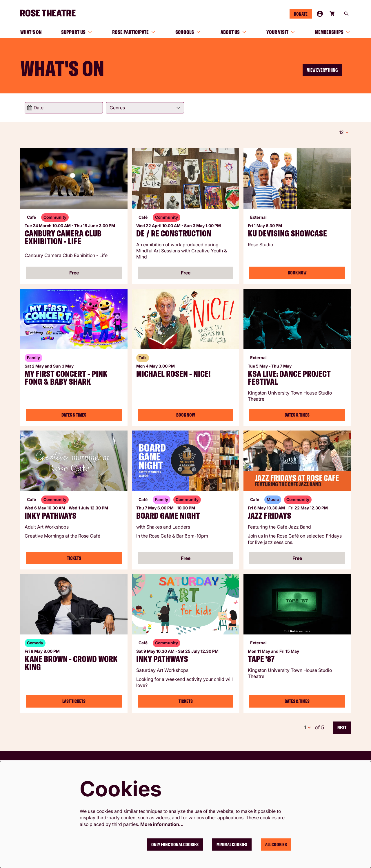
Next (342, 727)
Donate (301, 14)
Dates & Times (74, 414)
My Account (320, 14)
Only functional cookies (175, 845)
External (258, 216)
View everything (322, 70)
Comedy (35, 642)
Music (273, 499)
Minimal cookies (232, 845)
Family (33, 357)
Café (31, 216)
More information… (162, 824)
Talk (143, 357)
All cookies (276, 845)
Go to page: (15, 433)
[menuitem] (31, 32)
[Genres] (145, 108)
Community (55, 216)
